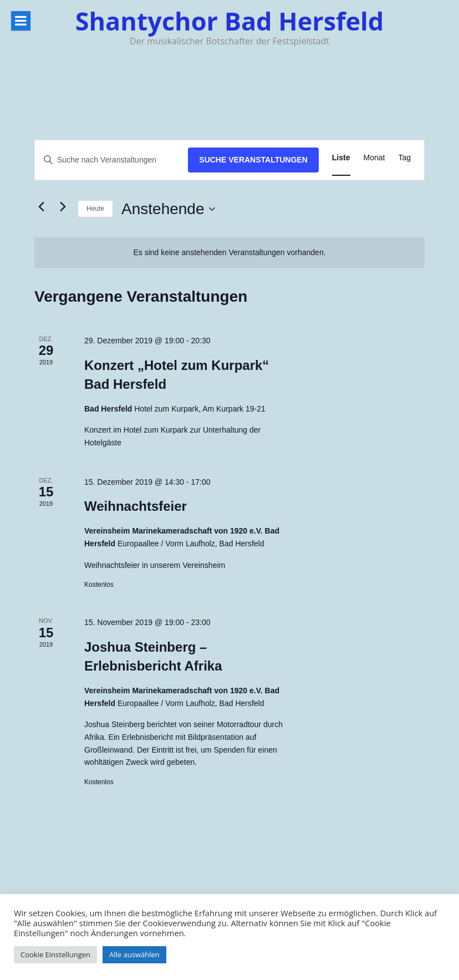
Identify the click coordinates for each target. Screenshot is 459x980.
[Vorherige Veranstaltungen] (41, 207)
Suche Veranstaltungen (253, 160)
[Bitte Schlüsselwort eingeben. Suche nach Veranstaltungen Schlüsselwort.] (111, 160)
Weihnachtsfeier (136, 506)
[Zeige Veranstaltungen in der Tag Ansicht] (404, 158)
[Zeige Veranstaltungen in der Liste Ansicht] (341, 158)
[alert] (229, 253)
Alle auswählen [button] (134, 954)
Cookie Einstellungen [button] (55, 954)
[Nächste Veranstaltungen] (63, 207)
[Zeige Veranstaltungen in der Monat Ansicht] (374, 158)
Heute (95, 209)
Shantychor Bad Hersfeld (230, 21)
